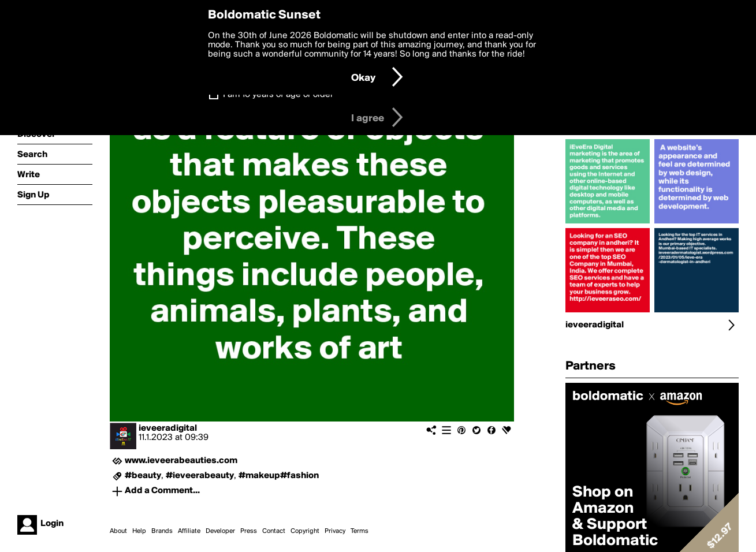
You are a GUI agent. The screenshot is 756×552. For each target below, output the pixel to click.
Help (139, 531)
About (118, 531)
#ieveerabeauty (200, 476)
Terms (360, 531)
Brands (162, 531)
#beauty (143, 476)
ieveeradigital (168, 428)
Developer (220, 531)
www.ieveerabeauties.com (181, 461)
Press (249, 531)
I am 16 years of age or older (278, 95)
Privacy (335, 531)
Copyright (305, 531)
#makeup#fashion (279, 476)
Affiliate (189, 531)
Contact (274, 531)
